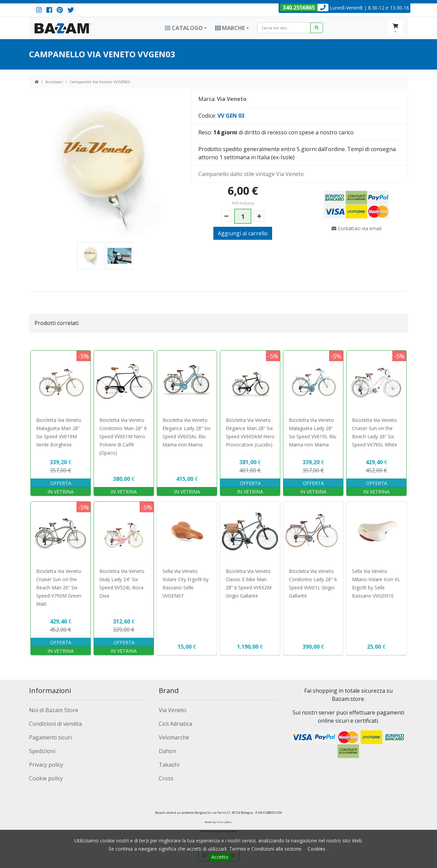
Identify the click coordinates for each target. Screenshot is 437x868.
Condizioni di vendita (55, 724)
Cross (166, 778)
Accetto (220, 857)
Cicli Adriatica (175, 724)
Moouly (221, 822)
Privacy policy (46, 765)
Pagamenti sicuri (50, 737)
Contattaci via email (356, 228)
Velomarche (174, 737)
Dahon (167, 751)
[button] (186, 28)
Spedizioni (42, 751)
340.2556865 (299, 8)
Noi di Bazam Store (54, 710)
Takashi (169, 765)
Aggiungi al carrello (243, 233)
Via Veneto (173, 710)
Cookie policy (46, 778)
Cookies (316, 849)
